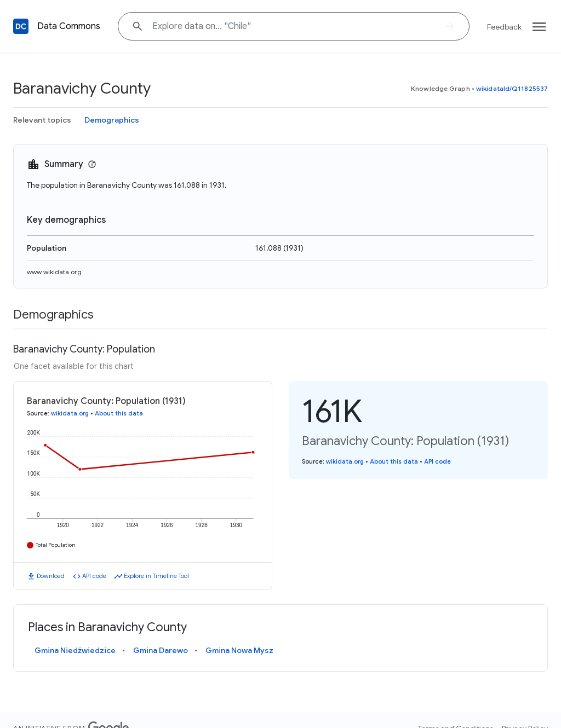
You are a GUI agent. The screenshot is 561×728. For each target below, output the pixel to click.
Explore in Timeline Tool (156, 576)
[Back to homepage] (21, 26)
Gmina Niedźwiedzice (75, 650)
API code (94, 576)
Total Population (56, 545)
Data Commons (69, 26)
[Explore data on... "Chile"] (294, 26)
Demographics (112, 120)
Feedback (504, 27)
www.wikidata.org (54, 272)
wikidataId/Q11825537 (512, 88)
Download (51, 576)
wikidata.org (70, 413)
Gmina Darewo (161, 650)
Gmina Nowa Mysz (239, 650)
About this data (119, 413)
